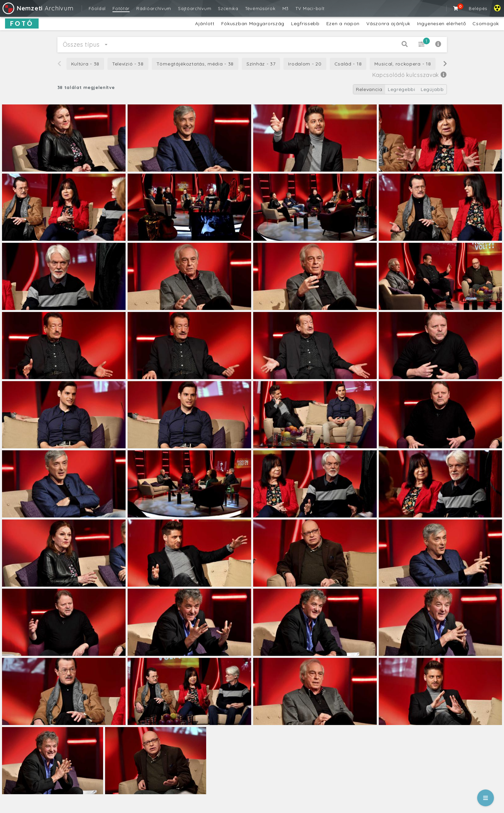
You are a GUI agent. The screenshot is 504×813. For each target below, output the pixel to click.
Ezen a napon (343, 24)
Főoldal (97, 8)
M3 (286, 8)
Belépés (478, 8)
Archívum (37, 8)
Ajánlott (205, 24)
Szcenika (228, 8)
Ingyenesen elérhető (441, 24)
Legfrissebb (305, 24)
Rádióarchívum (154, 8)
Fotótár (121, 8)
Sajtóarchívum (195, 8)
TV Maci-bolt (310, 8)
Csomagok (486, 24)
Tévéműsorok (260, 8)
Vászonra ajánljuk (388, 24)
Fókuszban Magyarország (253, 24)
